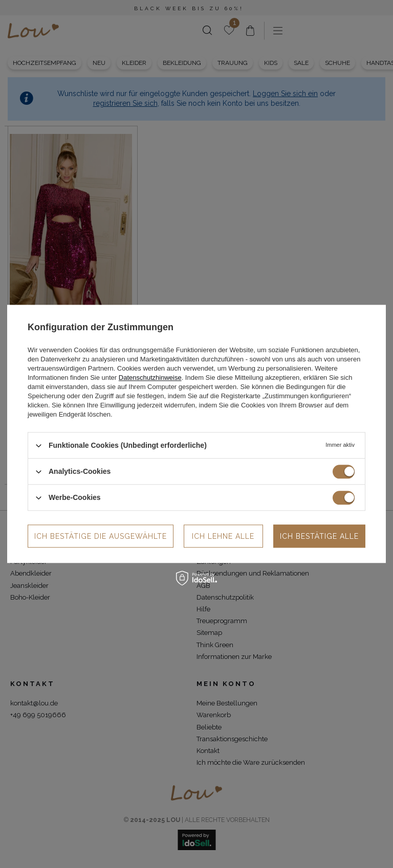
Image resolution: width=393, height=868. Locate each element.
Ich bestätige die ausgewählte (101, 536)
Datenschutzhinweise (150, 378)
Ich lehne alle (223, 536)
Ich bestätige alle (319, 536)
